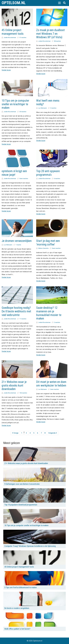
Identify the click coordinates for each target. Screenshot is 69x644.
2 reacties (57, 322)
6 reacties (57, 179)
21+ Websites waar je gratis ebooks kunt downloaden (14, 385)
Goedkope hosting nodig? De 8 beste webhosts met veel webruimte (16, 311)
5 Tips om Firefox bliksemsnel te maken (21, 587)
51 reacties (23, 37)
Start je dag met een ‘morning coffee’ (48, 243)
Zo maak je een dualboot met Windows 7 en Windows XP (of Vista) (50, 34)
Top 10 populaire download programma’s (21, 505)
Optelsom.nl (14, 3)
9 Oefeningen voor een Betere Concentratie (22, 484)
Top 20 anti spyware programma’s (48, 173)
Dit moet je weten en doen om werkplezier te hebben (51, 384)
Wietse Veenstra (43, 248)
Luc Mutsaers (43, 108)
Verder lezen (6, 70)
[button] (59, 3)
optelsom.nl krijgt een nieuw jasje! (14, 173)
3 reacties (53, 108)
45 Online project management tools (13, 32)
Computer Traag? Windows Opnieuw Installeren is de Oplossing (30, 546)
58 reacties (57, 41)
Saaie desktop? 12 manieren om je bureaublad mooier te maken (49, 313)
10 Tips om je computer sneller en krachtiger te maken (15, 104)
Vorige (15, 433)
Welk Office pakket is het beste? (17, 629)
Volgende (53, 433)
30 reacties (23, 112)
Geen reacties (24, 179)
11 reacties (23, 319)
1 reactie (18, 245)
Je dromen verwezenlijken (17, 241)
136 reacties (23, 393)
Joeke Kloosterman (10, 37)
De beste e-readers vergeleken (17, 608)
